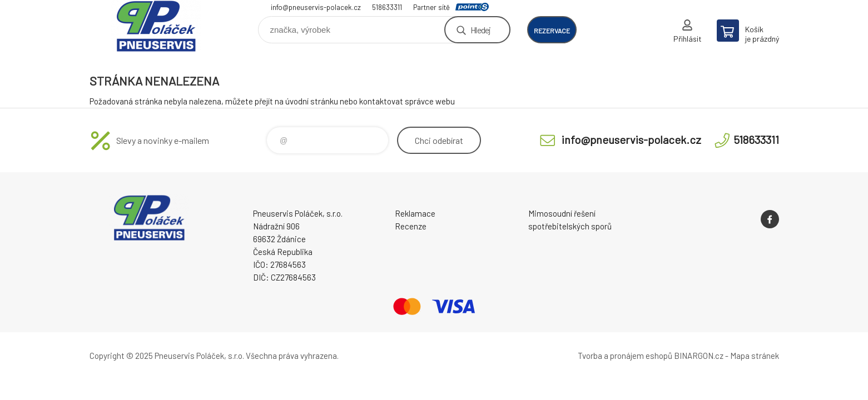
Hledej (480, 30)
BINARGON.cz (699, 356)
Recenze (411, 226)
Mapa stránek (755, 356)
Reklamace (415, 213)
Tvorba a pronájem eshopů (625, 356)
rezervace (552, 31)
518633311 (387, 7)
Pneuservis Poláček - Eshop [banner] (156, 26)
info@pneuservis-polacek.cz (316, 7)
